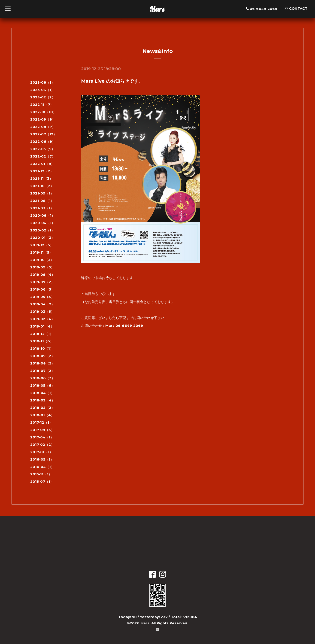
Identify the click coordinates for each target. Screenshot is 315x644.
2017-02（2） (42, 445)
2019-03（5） (42, 311)
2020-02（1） (42, 230)
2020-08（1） (43, 215)
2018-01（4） (42, 415)
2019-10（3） (42, 260)
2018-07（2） (42, 371)
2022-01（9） (42, 164)
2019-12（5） (42, 245)
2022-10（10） (43, 112)
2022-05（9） (43, 149)
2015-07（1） (42, 481)
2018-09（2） (42, 356)
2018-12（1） (42, 334)
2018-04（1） (42, 393)
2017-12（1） (41, 422)
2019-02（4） (42, 319)
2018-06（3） (43, 378)
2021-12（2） (42, 171)
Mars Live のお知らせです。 (112, 81)
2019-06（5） (42, 289)
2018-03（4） (43, 400)
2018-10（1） (42, 348)
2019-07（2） (42, 282)
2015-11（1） (41, 474)
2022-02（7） (43, 156)
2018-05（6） (42, 385)
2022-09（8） (43, 119)
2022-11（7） (42, 105)
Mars (157, 9)
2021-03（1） (42, 208)
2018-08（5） (42, 363)
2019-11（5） (41, 252)
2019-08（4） (43, 275)
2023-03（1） (42, 90)
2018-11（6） (42, 341)
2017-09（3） (42, 430)
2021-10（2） (42, 186)
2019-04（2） (42, 304)
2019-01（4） (42, 326)
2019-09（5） (42, 267)
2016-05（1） (42, 459)
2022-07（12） (44, 134)
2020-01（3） (42, 238)
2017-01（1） (42, 452)
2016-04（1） (42, 467)
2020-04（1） (43, 223)
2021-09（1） (42, 193)
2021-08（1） (42, 201)
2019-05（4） (42, 297)
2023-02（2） (43, 97)
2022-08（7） (43, 127)
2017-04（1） (42, 437)
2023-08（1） (42, 82)
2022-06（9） (43, 141)
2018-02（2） (42, 408)
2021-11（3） (42, 178)
